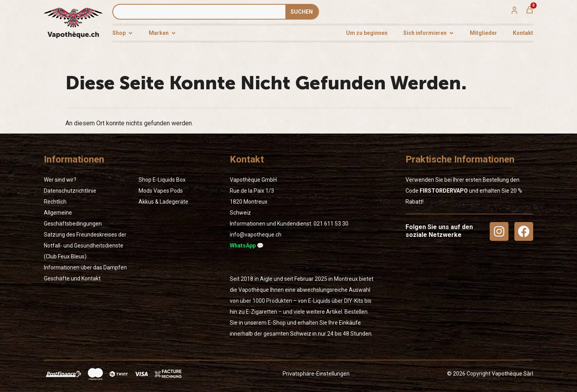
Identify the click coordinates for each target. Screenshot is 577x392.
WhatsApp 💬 (247, 246)
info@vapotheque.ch (256, 235)
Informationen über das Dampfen (85, 267)
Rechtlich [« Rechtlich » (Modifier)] (55, 202)
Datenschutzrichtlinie (70, 191)
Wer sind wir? (60, 180)
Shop (145, 180)
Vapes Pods (168, 191)
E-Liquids (164, 180)
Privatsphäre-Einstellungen (316, 374)
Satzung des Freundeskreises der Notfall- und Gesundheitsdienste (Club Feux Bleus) (85, 246)
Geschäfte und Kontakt (72, 278)
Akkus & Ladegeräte (163, 202)
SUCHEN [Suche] (302, 12)
